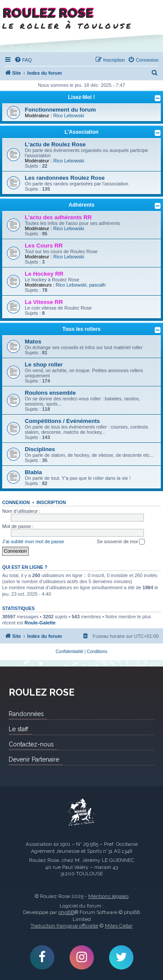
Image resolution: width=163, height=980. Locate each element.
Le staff (18, 729)
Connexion (16, 502)
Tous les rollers (82, 329)
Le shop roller (44, 365)
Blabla (33, 472)
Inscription (51, 502)
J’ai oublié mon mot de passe (33, 541)
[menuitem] (23, 60)
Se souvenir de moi (121, 542)
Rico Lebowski (68, 115)
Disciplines (40, 449)
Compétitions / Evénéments (62, 421)
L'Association (81, 132)
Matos (33, 342)
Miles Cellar (119, 926)
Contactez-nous (31, 744)
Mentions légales (108, 896)
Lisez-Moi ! (82, 97)
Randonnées (26, 714)
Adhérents (81, 205)
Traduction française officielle (64, 926)
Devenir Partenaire (34, 759)
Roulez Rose (82, 812)
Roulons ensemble (50, 393)
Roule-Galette (40, 623)
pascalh (97, 285)
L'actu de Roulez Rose (55, 144)
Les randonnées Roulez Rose (65, 178)
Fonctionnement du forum (60, 110)
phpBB (66, 912)
